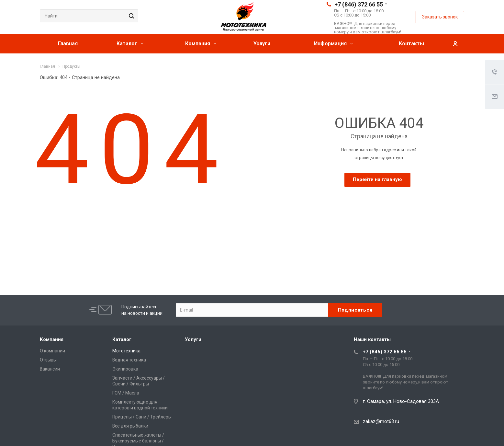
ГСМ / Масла (126, 393)
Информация (333, 44)
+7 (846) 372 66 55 (359, 4)
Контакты (411, 44)
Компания (201, 44)
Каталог (130, 44)
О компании (52, 351)
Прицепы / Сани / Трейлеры (142, 417)
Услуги (262, 44)
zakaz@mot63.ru (381, 421)
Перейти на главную (377, 179)
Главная (68, 44)
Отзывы (48, 360)
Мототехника (126, 351)
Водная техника (129, 360)
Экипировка (125, 369)
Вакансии (50, 369)
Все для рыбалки (130, 426)
